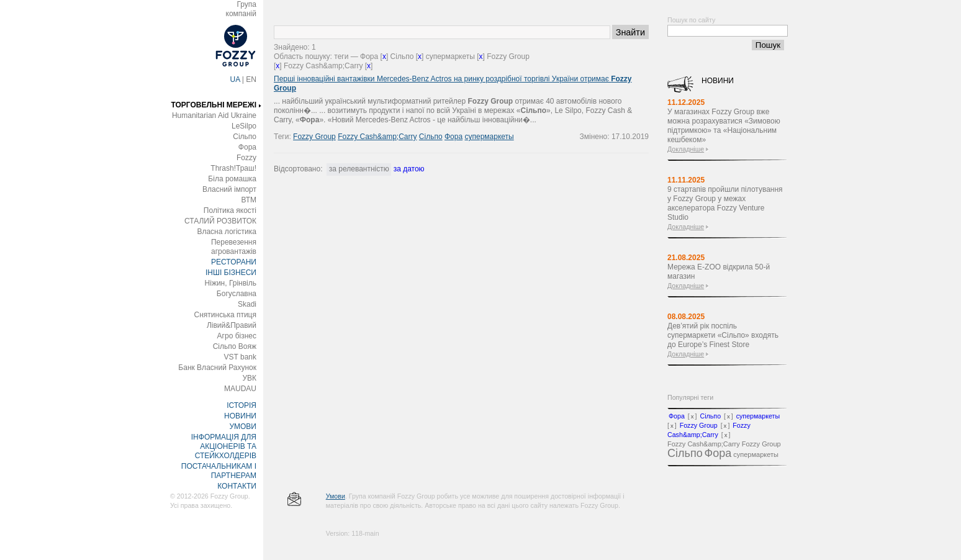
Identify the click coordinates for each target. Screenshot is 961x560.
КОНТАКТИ (237, 486)
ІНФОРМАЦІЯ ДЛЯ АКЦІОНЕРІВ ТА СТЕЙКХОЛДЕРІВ (224, 446)
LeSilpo (244, 126)
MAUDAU (240, 389)
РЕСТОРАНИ (234, 262)
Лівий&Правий (232, 325)
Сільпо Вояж (235, 346)
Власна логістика (227, 232)
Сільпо (245, 137)
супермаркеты (489, 137)
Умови (336, 496)
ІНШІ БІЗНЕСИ (231, 273)
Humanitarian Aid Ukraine (214, 115)
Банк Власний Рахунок (217, 368)
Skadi (247, 304)
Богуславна (237, 294)
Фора (247, 147)
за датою (409, 169)
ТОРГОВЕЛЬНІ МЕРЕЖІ (214, 105)
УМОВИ (243, 427)
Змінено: (596, 137)
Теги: (283, 137)
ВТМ (249, 200)
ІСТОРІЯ (241, 405)
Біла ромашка (232, 179)
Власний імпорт (229, 189)
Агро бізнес (237, 336)
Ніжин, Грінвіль (231, 283)
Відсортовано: (298, 169)
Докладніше (686, 149)
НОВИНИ (240, 416)
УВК (249, 378)
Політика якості (230, 210)
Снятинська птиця (225, 315)
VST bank (240, 357)
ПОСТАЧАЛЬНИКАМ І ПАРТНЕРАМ (219, 471)
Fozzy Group (314, 137)
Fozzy (246, 158)
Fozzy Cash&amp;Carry (377, 137)
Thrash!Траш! (233, 168)
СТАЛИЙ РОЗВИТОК (220, 221)
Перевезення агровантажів (234, 247)
